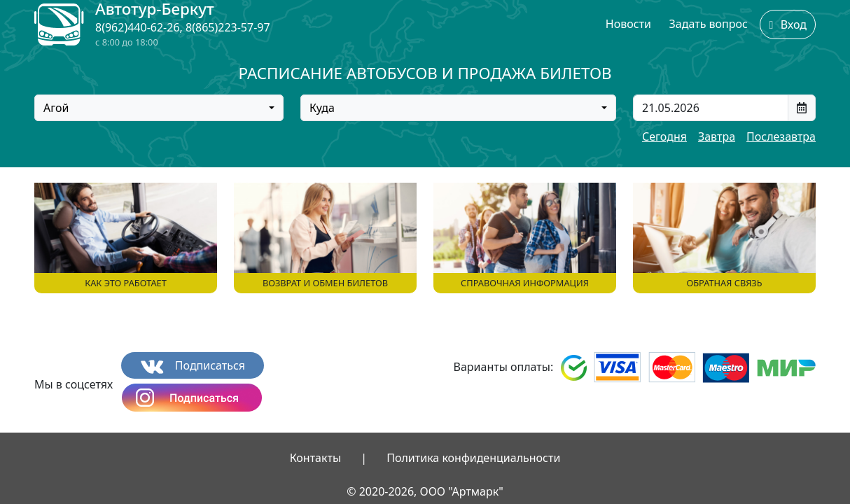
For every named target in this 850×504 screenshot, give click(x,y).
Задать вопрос (709, 24)
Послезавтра (781, 136)
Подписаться (193, 366)
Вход (788, 24)
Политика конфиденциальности (473, 458)
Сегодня (664, 136)
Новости (628, 24)
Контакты (315, 458)
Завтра (717, 136)
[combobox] (159, 108)
